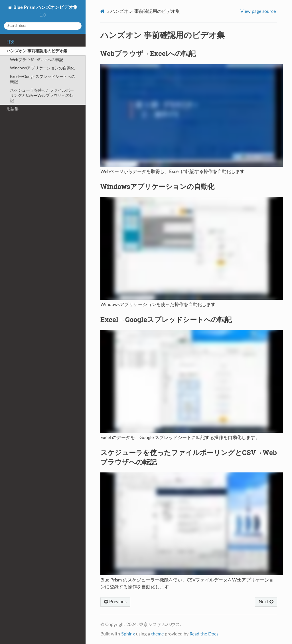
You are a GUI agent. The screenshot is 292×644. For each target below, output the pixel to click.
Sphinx (128, 634)
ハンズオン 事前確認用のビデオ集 (37, 51)
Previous (115, 602)
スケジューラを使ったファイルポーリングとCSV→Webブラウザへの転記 (42, 95)
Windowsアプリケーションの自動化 (42, 68)
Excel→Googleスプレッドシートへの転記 (43, 79)
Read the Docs (204, 634)
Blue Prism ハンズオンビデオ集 (45, 7)
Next (266, 602)
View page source (258, 11)
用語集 (13, 109)
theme (157, 634)
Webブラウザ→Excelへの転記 (37, 60)
